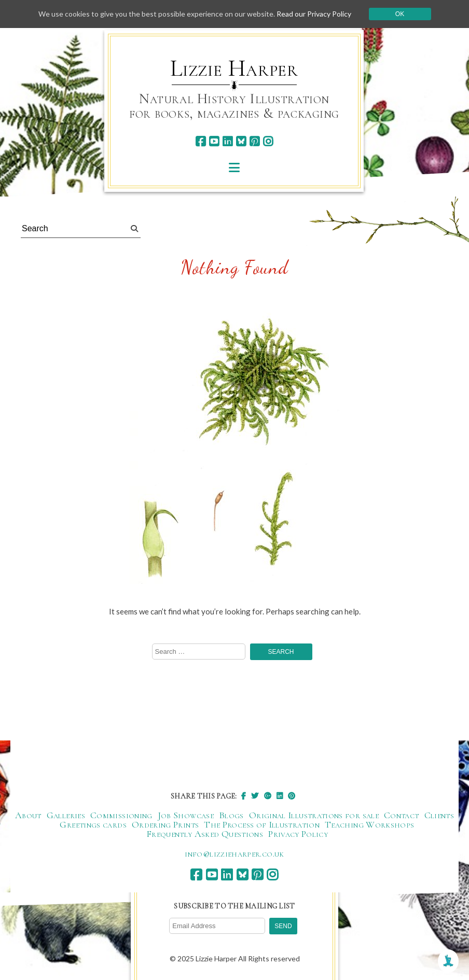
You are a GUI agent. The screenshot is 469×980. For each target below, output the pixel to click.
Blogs (231, 815)
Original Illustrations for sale (314, 815)
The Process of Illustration (262, 824)
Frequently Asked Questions (205, 834)
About (28, 815)
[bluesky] (241, 141)
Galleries (66, 815)
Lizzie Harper (234, 68)
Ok (400, 14)
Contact (402, 815)
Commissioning (121, 815)
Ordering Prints (165, 824)
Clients (439, 815)
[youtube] (214, 141)
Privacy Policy (298, 834)
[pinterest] (254, 141)
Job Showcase (186, 815)
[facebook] (201, 141)
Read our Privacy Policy (314, 14)
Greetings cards (93, 824)
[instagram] (268, 141)
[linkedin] (227, 141)
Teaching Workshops (369, 824)
